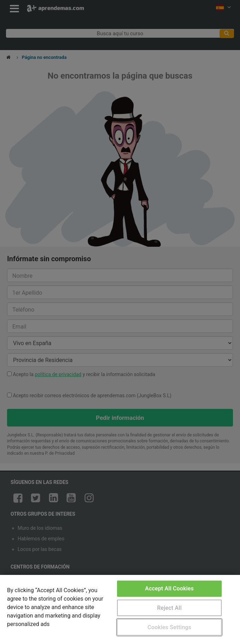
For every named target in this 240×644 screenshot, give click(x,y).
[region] (120, 609)
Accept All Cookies (170, 588)
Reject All (170, 608)
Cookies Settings (170, 627)
